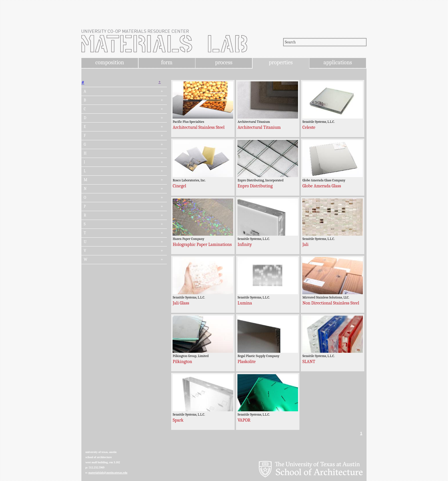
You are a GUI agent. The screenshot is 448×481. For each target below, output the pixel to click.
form (167, 62)
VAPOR (244, 420)
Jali (305, 244)
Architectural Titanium (259, 127)
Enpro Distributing (255, 186)
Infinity (245, 244)
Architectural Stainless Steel (198, 127)
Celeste (309, 127)
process (224, 62)
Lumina (245, 303)
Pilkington (182, 362)
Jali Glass (181, 303)
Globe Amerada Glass (322, 186)
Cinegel (179, 186)
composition (110, 62)
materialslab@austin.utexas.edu (108, 473)
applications (338, 62)
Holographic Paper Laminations (202, 244)
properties (281, 62)
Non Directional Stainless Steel (331, 303)
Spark (178, 420)
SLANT (309, 362)
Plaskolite (246, 362)
